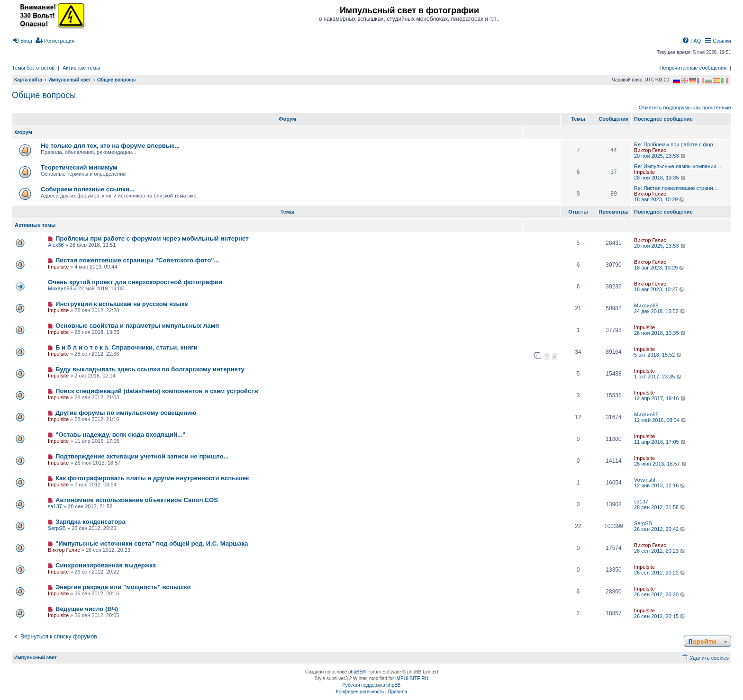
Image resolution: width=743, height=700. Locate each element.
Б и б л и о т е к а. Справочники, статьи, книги (127, 347)
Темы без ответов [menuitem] (33, 68)
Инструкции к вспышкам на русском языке (122, 304)
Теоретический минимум (79, 167)
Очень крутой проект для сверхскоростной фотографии (135, 282)
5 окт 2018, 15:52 (658, 355)
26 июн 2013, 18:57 (661, 464)
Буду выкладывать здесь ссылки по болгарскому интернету (150, 369)
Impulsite (644, 172)
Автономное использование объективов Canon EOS (137, 500)
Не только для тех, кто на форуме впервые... (110, 146)
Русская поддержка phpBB (371, 685)
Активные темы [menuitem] (81, 68)
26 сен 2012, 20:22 (660, 573)
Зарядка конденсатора (91, 522)
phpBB (355, 672)
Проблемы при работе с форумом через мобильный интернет (152, 238)
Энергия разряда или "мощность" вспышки (123, 587)
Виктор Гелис (650, 150)
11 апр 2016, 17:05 (660, 442)
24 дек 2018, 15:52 (660, 311)
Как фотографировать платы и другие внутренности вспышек (152, 478)
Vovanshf (645, 480)
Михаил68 (60, 288)
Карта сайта (28, 80)
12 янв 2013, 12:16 (660, 485)
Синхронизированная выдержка (106, 565)
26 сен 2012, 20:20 (660, 594)
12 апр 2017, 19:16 (660, 398)
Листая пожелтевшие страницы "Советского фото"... (137, 260)
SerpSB (57, 528)
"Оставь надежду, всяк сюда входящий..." (120, 435)
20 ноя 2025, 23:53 (660, 156)
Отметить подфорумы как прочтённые (685, 108)
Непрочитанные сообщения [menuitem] (693, 68)
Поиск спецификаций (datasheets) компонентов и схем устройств (157, 391)
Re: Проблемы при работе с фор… (676, 144)
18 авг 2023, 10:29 (660, 199)
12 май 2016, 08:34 (661, 420)
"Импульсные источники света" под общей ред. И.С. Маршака (152, 543)
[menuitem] (22, 41)
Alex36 (56, 245)
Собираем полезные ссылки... (88, 189)
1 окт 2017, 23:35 (658, 377)
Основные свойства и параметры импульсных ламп (137, 326)
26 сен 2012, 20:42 (660, 529)
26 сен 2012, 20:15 (660, 616)
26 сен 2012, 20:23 (660, 551)
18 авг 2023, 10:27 (660, 289)
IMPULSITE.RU (412, 678)
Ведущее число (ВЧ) (87, 609)
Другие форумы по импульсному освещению (126, 413)
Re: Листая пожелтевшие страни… (676, 188)
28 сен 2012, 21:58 (660, 507)
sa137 (55, 506)
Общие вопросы (44, 95)
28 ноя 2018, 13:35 (660, 178)
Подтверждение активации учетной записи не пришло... (142, 456)
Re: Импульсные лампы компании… (678, 166)
